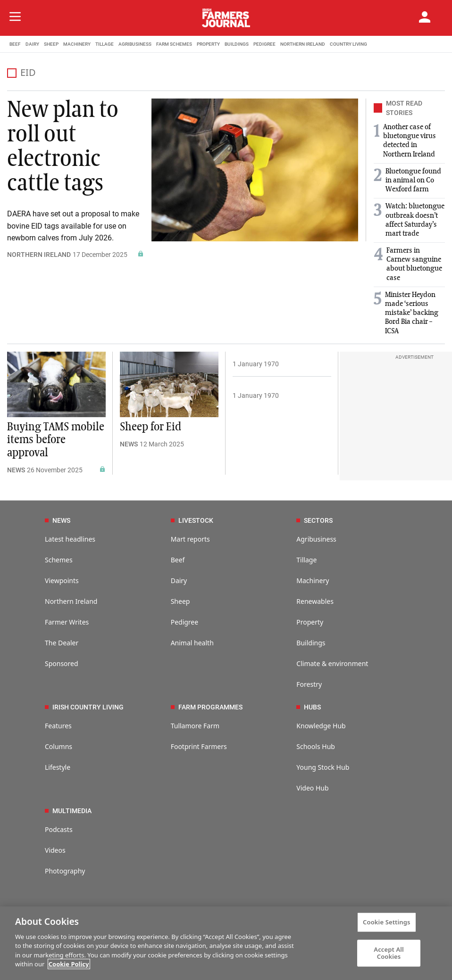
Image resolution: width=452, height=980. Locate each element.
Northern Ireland (71, 601)
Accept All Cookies (389, 953)
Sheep (180, 601)
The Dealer (62, 643)
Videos (55, 850)
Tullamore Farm (195, 726)
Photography (65, 871)
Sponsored (62, 663)
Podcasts (59, 829)
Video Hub (312, 788)
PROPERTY (208, 44)
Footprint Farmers (199, 746)
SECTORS (314, 520)
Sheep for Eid (151, 427)
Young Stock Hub (323, 767)
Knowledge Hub (321, 726)
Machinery (313, 581)
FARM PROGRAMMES (207, 707)
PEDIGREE (264, 44)
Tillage (306, 560)
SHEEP (51, 44)
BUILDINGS (237, 44)
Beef (178, 560)
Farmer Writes (67, 622)
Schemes (59, 560)
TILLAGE (105, 44)
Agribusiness (316, 539)
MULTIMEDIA (68, 811)
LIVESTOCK (192, 520)
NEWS (16, 470)
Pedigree (185, 622)
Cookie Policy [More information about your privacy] (69, 964)
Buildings (311, 643)
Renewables (315, 601)
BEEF (15, 44)
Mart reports (190, 539)
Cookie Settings (386, 922)
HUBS (309, 707)
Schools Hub (316, 746)
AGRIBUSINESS (135, 44)
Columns (59, 746)
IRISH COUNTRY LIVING (84, 707)
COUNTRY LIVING (348, 44)
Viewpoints (62, 581)
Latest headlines (70, 539)
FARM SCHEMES (174, 44)
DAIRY (32, 44)
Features (58, 726)
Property (310, 622)
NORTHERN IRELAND (303, 44)
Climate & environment (332, 663)
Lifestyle (58, 767)
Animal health (192, 643)
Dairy (179, 581)
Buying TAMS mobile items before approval (56, 440)
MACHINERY (77, 44)
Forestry (309, 684)
